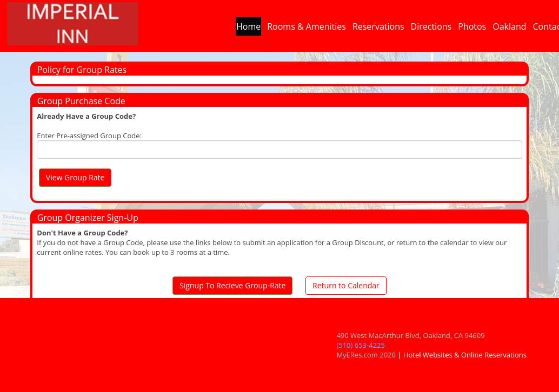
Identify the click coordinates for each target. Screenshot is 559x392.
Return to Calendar (346, 285)
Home (248, 29)
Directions (431, 29)
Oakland (509, 29)
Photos (472, 29)
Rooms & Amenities (307, 29)
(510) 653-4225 (361, 345)
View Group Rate (75, 177)
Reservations (378, 29)
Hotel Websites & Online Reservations (465, 355)
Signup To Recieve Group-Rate (232, 285)
